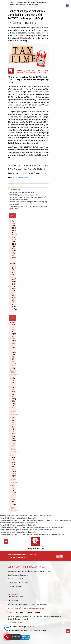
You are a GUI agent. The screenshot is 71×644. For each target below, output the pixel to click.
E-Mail (26, 23)
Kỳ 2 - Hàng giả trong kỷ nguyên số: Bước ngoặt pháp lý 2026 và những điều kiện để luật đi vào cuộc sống (14, 345)
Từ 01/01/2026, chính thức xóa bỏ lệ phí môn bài (24, 195)
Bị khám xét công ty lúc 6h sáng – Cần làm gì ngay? (14, 465)
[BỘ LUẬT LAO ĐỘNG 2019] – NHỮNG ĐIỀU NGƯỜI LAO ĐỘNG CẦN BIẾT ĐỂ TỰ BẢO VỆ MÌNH (14, 239)
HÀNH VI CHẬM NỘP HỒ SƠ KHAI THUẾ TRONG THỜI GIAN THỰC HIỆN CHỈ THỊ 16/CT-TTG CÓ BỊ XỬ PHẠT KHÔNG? (14, 286)
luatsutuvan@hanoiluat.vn (19, 177)
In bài (33, 23)
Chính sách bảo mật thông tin (18, 557)
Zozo (34, 554)
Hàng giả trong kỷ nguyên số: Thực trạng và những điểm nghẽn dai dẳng (14, 393)
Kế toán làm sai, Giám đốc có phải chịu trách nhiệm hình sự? (14, 431)
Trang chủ (12, 2)
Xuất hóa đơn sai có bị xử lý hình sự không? (22, 193)
